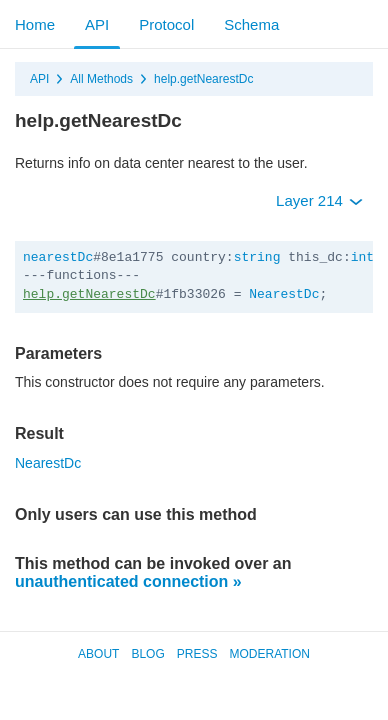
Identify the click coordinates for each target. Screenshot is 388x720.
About (98, 654)
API (97, 24)
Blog (147, 654)
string (257, 257)
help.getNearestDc (203, 79)
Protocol (166, 24)
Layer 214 (319, 200)
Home (35, 24)
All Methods (101, 79)
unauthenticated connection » (128, 581)
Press (197, 654)
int (362, 257)
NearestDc (284, 294)
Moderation (269, 654)
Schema (251, 24)
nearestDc (58, 257)
